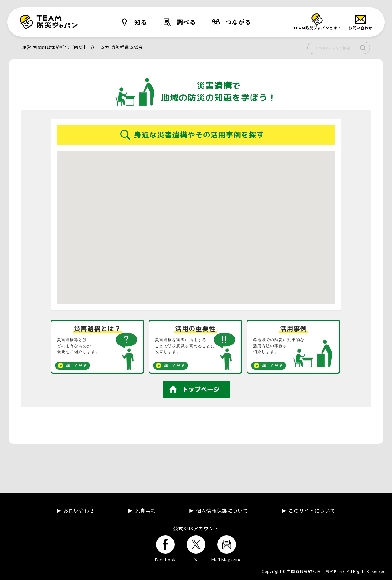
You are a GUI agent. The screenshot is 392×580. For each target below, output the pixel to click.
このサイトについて (312, 511)
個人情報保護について (222, 511)
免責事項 (145, 511)
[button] (222, 220)
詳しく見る (76, 366)
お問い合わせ (79, 511)
